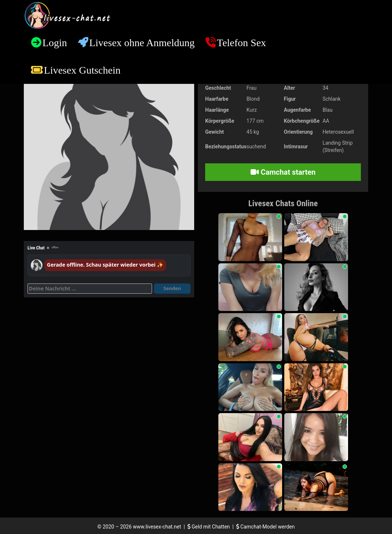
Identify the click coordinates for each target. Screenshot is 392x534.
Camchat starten (283, 172)
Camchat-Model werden (266, 527)
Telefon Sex (241, 43)
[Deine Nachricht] (90, 289)
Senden (172, 288)
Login (55, 43)
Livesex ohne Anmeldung (142, 43)
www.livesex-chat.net (157, 527)
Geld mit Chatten (209, 527)
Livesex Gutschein (82, 70)
